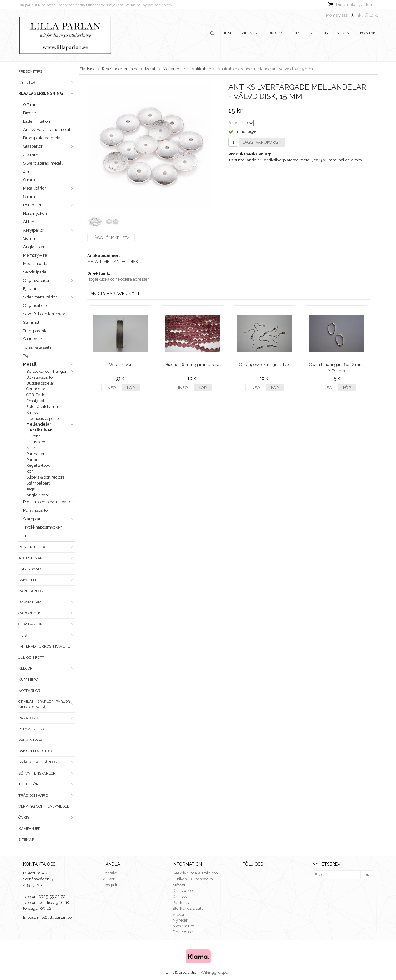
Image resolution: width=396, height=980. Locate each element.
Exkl (374, 15)
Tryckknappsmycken (43, 527)
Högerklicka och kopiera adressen (118, 279)
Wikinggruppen (216, 972)
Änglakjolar (34, 247)
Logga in (110, 885)
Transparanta (35, 331)
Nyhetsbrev (336, 33)
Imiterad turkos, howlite (44, 646)
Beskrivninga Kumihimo (195, 873)
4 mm (29, 172)
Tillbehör (47, 784)
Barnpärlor (31, 591)
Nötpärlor (29, 691)
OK (367, 875)
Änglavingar (38, 495)
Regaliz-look (38, 465)
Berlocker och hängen (50, 371)
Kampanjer (30, 829)
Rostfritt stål (47, 547)
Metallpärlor (49, 188)
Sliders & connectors (45, 477)
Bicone (30, 113)
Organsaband (36, 305)
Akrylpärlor (49, 230)
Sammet (31, 322)
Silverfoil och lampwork (45, 314)
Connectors (37, 389)
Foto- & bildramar (43, 407)
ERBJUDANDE (31, 569)
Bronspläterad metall (43, 138)
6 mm (29, 180)
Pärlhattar (35, 454)
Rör (30, 471)
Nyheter (303, 33)
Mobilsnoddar (36, 264)
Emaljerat (35, 401)
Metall (49, 364)
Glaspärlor (49, 146)
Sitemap (26, 840)
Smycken (47, 580)
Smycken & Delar (35, 751)
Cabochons (47, 613)
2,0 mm (31, 155)
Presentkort (31, 740)
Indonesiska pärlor (43, 419)
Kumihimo (28, 679)
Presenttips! (31, 71)
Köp (131, 388)
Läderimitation (37, 121)
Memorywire (35, 255)
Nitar (31, 448)
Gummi (30, 238)
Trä (26, 536)
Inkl (359, 15)
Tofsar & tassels (37, 347)
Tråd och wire (47, 795)
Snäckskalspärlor (47, 762)
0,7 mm (31, 104)
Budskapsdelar (40, 383)
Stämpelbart (38, 483)
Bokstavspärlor (40, 377)
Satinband (33, 339)
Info (111, 388)
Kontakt (369, 33)
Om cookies (183, 891)
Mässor (179, 885)
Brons (35, 436)
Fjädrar (30, 289)
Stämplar (49, 519)
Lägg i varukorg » (262, 142)
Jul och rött (31, 657)
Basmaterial (47, 602)
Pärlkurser (182, 902)
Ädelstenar (47, 558)
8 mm (29, 197)
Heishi (47, 635)
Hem (227, 33)
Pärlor (32, 460)
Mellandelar (50, 424)
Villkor (249, 33)
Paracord (47, 718)
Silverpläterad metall (43, 163)
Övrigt (47, 817)
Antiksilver (41, 430)
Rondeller (49, 205)
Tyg (26, 356)
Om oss (276, 33)
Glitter (29, 222)
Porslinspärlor (36, 510)
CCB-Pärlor (37, 395)
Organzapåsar (49, 281)
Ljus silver (39, 442)
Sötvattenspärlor (47, 773)
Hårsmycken (35, 213)
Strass (32, 413)
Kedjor (47, 668)
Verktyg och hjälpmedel (44, 806)
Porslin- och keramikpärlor (48, 502)
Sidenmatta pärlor (49, 297)
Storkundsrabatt (188, 908)
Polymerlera (32, 729)
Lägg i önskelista (111, 238)
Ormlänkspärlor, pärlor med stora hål (47, 704)
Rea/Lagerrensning (47, 93)
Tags (30, 489)
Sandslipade (35, 272)
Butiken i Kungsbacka (193, 879)
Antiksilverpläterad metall (47, 129)
